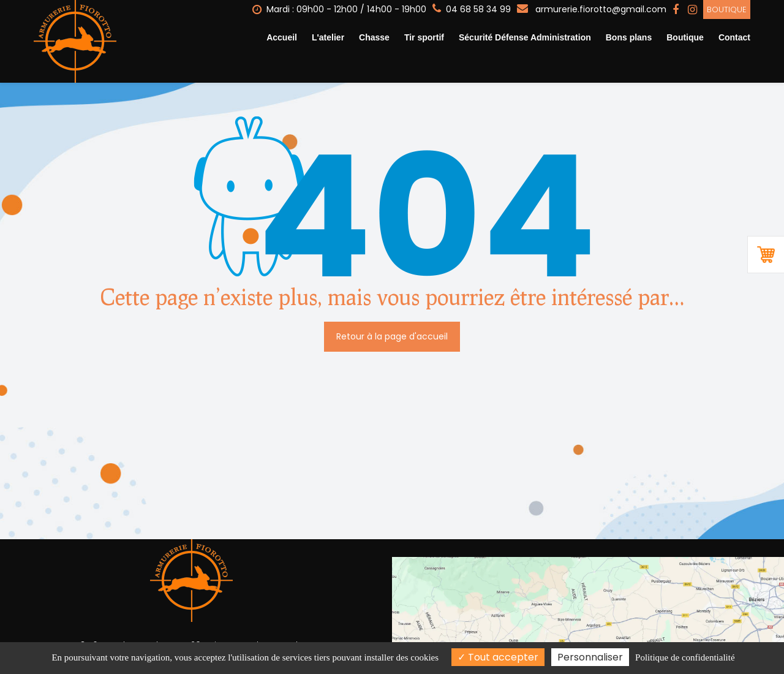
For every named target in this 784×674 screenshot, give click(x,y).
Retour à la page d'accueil (392, 336)
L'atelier (328, 37)
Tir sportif (424, 37)
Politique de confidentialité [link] (685, 657)
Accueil (282, 37)
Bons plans (629, 37)
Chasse (374, 37)
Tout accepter (498, 657)
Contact (734, 37)
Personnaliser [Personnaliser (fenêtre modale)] (590, 657)
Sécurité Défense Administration (525, 37)
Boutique (727, 9)
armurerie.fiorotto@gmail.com (592, 9)
